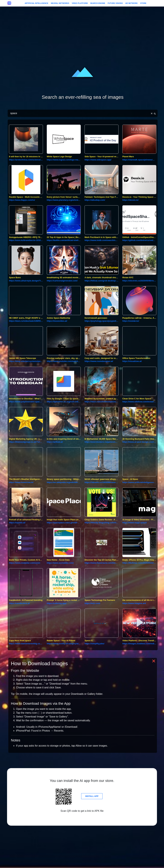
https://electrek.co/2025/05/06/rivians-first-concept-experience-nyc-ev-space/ (139, 281)
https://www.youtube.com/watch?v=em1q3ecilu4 (64, 361)
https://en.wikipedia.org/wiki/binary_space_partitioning (64, 482)
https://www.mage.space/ (135, 523)
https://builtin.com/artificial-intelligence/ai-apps (64, 240)
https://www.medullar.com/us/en (25, 563)
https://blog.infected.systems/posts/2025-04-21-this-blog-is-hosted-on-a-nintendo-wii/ (26, 361)
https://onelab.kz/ (131, 321)
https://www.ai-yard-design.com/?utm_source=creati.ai (139, 442)
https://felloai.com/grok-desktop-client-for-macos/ (102, 281)
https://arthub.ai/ (55, 442)
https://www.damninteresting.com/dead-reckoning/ (26, 644)
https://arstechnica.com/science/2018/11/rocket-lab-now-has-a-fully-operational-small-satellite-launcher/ (26, 160)
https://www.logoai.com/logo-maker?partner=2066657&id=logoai (64, 160)
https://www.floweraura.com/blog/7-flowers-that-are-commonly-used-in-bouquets (102, 563)
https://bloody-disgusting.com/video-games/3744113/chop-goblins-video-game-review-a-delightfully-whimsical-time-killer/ (102, 523)
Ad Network (131, 3)
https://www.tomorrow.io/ (21, 482)
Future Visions (115, 3)
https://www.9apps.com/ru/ (22, 200)
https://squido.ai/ (17, 523)
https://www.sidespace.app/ (98, 160)
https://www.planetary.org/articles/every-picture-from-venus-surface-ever (64, 200)
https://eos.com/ (92, 603)
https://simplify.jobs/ (94, 644)
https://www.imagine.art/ (134, 603)
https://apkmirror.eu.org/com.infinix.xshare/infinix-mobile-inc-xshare (64, 402)
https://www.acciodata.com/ (60, 563)
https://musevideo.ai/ (57, 321)
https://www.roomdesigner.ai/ (99, 361)
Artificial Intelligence (36, 3)
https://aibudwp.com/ (95, 200)
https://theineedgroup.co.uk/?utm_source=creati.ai (26, 442)
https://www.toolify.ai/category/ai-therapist (64, 644)
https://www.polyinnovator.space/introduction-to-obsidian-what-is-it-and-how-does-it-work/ (26, 402)
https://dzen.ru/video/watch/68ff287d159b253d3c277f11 (26, 321)
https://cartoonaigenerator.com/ (62, 281)
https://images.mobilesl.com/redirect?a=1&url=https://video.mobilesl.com (139, 644)
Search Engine (98, 3)
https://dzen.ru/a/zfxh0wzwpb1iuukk (102, 402)
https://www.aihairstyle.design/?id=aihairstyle (26, 281)
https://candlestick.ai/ (19, 603)
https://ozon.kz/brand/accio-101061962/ (26, 240)
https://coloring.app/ (57, 603)
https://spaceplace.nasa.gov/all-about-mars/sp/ (64, 523)
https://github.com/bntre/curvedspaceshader (139, 240)
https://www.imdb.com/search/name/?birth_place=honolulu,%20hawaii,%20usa (102, 240)
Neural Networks (60, 3)
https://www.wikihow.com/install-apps (139, 402)
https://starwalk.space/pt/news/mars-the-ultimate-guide (139, 160)
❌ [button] (154, 661)
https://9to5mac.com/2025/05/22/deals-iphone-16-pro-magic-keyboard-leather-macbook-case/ (139, 563)
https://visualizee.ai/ (132, 361)
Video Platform (80, 3)
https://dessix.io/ (130, 200)
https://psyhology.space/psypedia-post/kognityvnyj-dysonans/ (102, 321)
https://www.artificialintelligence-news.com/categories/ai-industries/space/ (139, 482)
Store (143, 3)
